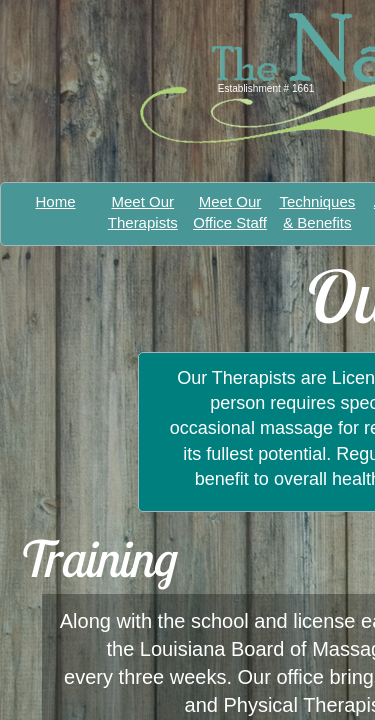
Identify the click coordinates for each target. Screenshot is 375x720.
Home (56, 201)
